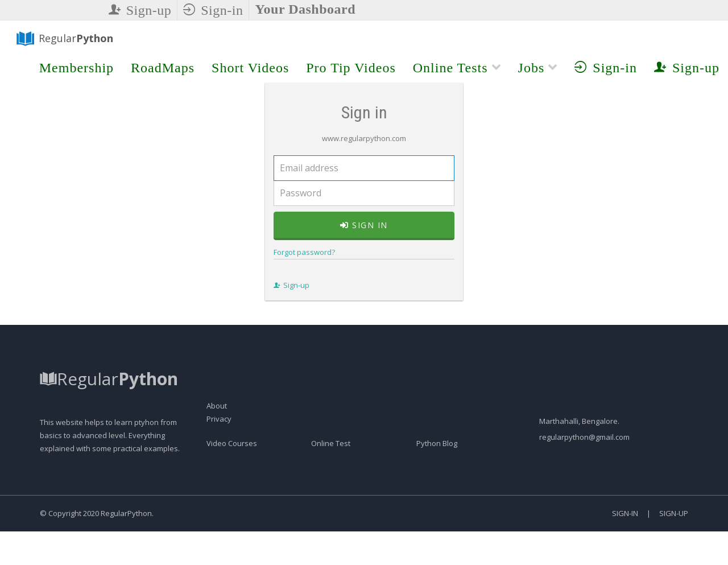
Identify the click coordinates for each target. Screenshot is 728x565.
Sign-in (213, 10)
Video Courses (232, 508)
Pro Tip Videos (351, 69)
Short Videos (250, 69)
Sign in (364, 257)
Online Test (331, 508)
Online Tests (457, 69)
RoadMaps (163, 69)
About (217, 470)
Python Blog (437, 508)
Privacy (219, 483)
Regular (57, 40)
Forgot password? (287, 284)
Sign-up (140, 10)
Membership (76, 69)
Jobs (538, 69)
